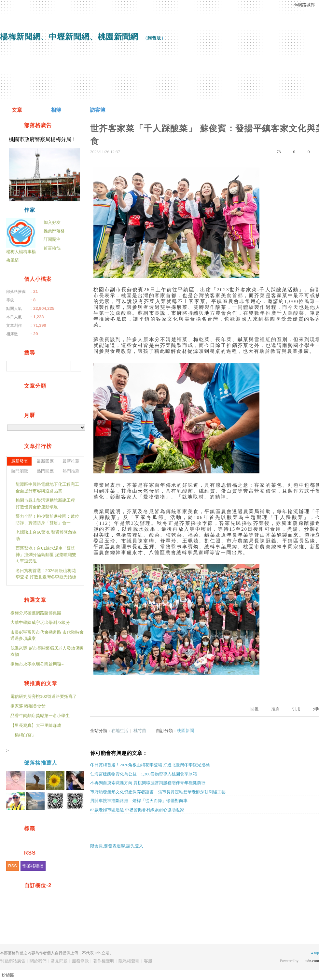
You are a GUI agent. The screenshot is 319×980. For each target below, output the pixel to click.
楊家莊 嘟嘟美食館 (28, 706)
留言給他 (52, 248)
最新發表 (20, 461)
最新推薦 (71, 461)
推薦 (275, 709)
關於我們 (38, 961)
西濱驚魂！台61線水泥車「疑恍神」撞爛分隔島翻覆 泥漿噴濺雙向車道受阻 (46, 555)
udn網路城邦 (303, 5)
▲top (315, 953)
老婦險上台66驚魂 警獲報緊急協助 (46, 535)
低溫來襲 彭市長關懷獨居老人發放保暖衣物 (47, 651)
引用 (296, 709)
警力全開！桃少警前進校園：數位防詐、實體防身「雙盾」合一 (47, 519)
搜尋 (76, 366)
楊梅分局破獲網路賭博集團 (36, 613)
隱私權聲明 (129, 961)
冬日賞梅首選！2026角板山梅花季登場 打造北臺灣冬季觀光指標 (46, 574)
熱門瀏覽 (20, 471)
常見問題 (59, 961)
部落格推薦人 (41, 763)
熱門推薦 (71, 471)
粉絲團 (8, 975)
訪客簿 (98, 110)
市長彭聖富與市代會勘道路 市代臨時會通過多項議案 (47, 635)
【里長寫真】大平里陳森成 (36, 725)
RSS (13, 866)
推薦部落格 (54, 231)
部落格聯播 (33, 866)
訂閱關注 (52, 239)
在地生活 (120, 731)
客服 (148, 961)
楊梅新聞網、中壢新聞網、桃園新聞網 (69, 37)
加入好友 (52, 222)
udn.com (312, 961)
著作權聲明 (104, 961)
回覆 (255, 709)
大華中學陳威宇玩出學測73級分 (40, 622)
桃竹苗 (140, 731)
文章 (17, 110)
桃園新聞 (186, 731)
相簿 (56, 110)
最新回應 (45, 461)
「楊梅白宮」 (23, 735)
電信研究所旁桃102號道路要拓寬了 (44, 696)
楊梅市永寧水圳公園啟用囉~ (37, 664)
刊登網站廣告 (13, 961)
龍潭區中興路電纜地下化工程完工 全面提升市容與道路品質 (47, 488)
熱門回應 (45, 471)
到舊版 (154, 38)
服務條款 (80, 961)
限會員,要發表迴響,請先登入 (117, 846)
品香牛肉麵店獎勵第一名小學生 (40, 716)
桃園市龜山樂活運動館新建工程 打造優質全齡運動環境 (45, 504)
